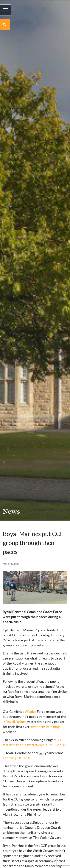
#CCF (58, 740)
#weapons (38, 727)
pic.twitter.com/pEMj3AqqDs (44, 745)
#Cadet (31, 711)
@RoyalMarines (15, 722)
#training (53, 727)
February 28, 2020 (16, 758)
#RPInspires (12, 745)
